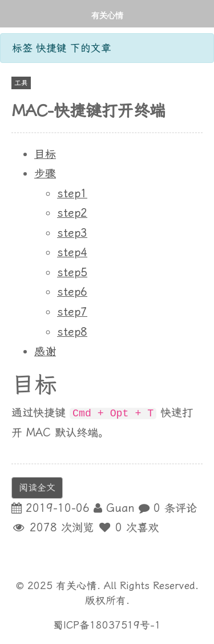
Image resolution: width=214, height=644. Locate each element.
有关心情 (107, 15)
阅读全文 (37, 488)
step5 (72, 273)
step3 (72, 233)
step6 (72, 292)
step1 (72, 194)
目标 (45, 154)
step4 (72, 253)
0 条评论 (175, 508)
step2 (72, 213)
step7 (72, 312)
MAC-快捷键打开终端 (88, 111)
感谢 (45, 351)
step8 (72, 332)
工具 (21, 83)
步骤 (45, 174)
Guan (120, 508)
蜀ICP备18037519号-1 (107, 625)
